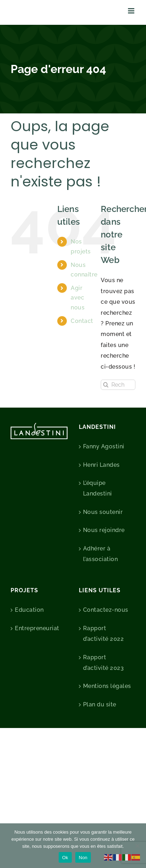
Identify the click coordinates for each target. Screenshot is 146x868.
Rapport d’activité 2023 (104, 663)
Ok (65, 858)
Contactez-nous (106, 610)
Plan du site (100, 704)
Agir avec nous (78, 298)
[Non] (137, 846)
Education (29, 610)
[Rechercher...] (118, 385)
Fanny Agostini (104, 446)
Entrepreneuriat (37, 628)
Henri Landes (101, 465)
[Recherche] (106, 385)
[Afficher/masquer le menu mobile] (132, 11)
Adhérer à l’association (101, 554)
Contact (82, 321)
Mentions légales (107, 686)
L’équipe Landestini (98, 488)
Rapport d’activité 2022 (104, 634)
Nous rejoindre (104, 530)
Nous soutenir (103, 512)
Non (83, 858)
